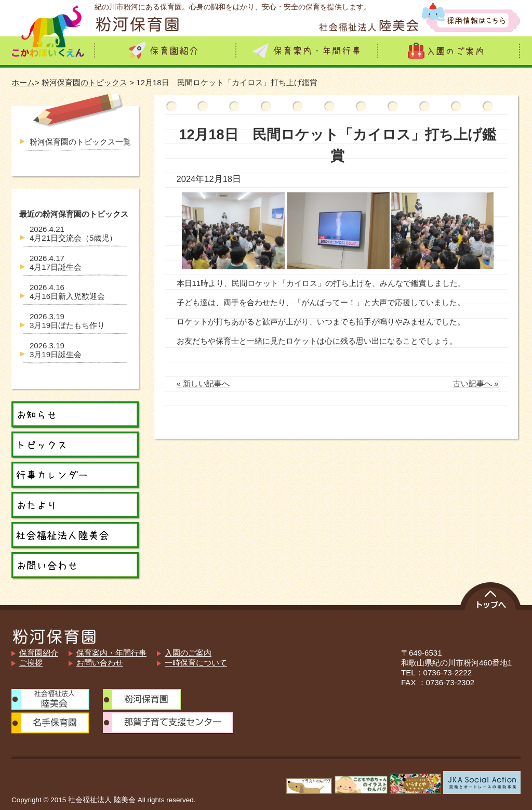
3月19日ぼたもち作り (67, 321)
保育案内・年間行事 (111, 653)
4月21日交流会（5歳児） (73, 233)
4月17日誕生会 (56, 263)
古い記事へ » (476, 383)
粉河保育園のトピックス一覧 (80, 142)
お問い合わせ (100, 663)
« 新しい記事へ (203, 383)
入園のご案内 (188, 653)
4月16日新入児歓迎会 (67, 292)
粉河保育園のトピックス (84, 82)
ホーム (23, 82)
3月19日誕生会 (56, 350)
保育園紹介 (39, 653)
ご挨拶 (31, 663)
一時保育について (196, 663)
